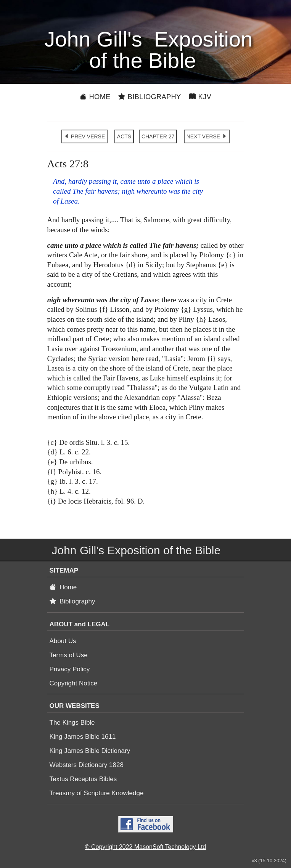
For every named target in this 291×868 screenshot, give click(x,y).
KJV (200, 97)
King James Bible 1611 (83, 737)
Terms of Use (69, 655)
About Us (63, 641)
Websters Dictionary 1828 (87, 765)
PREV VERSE (84, 136)
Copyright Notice (74, 683)
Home (95, 97)
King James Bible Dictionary (90, 751)
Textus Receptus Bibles (83, 779)
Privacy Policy (70, 669)
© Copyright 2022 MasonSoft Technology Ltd (145, 847)
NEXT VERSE (207, 136)
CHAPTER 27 (158, 136)
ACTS (124, 136)
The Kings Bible (72, 723)
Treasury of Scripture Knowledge (97, 793)
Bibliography (150, 97)
